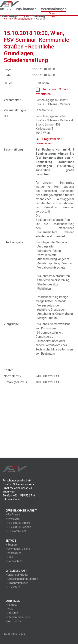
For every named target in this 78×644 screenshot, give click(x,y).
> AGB (9, 609)
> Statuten (12, 613)
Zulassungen (10, 16)
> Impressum (13, 553)
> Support (11, 545)
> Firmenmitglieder (17, 583)
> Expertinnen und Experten (22, 579)
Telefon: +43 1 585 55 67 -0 (19, 496)
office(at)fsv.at (12, 499)
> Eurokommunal (16, 531)
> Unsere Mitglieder (17, 575)
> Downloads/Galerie (18, 549)
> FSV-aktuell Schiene (18, 527)
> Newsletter (13, 519)
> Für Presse (13, 515)
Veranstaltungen (54, 9)
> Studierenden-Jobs (18, 617)
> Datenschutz (14, 561)
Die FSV (6, 9)
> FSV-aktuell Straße (18, 523)
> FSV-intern (13, 587)
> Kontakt (11, 605)
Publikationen (26, 9)
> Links (9, 557)
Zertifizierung (34, 16)
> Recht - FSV (13, 621)
